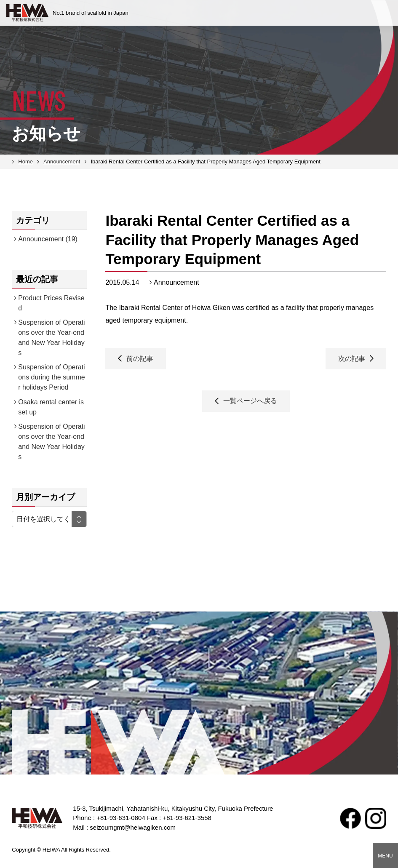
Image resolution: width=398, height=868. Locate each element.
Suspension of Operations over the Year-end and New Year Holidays (51, 338)
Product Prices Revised (51, 303)
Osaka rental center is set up (51, 407)
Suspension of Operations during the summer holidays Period (51, 377)
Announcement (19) (48, 239)
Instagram (376, 818)
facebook (350, 818)
